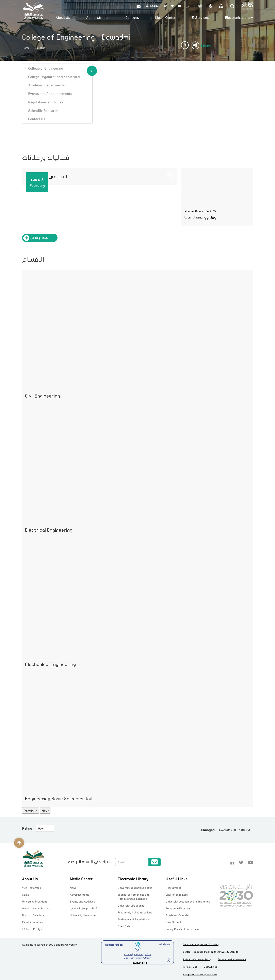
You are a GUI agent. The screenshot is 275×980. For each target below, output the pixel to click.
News (73, 887)
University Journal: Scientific (135, 887)
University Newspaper (83, 915)
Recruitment (173, 887)
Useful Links (177, 878)
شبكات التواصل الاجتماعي (84, 908)
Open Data (124, 926)
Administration (98, 17)
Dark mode (200, 6)
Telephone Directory (178, 908)
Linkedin (166, 6)
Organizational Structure (37, 908)
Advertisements (80, 894)
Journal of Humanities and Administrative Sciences (134, 896)
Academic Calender (178, 915)
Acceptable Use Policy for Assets (200, 974)
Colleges (132, 17)
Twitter (172, 6)
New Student (173, 922)
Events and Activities (82, 901)
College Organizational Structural (54, 76)
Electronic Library (239, 17)
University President (34, 901)
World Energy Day (200, 218)
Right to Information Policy (197, 959)
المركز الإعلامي (40, 237)
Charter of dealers (177, 894)
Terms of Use (190, 967)
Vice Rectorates (31, 887)
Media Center (165, 17)
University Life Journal (131, 905)
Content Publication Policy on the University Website (211, 952)
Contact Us (37, 118)
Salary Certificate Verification (183, 929)
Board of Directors (33, 915)
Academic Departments (46, 85)
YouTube (179, 6)
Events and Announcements (50, 93)
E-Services (200, 17)
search (233, 6)
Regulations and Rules (46, 102)
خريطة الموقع (222, 6)
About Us (63, 17)
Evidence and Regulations (133, 919)
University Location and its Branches (188, 901)
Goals (26, 894)
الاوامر (211, 6)
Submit (155, 862)
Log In (154, 6)
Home (26, 47)
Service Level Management (232, 959)
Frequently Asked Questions (135, 912)
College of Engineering (46, 68)
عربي (188, 6)
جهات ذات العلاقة (32, 929)
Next (45, 810)
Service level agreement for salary (201, 944)
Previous (31, 810)
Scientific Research (43, 110)
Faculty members (33, 922)
